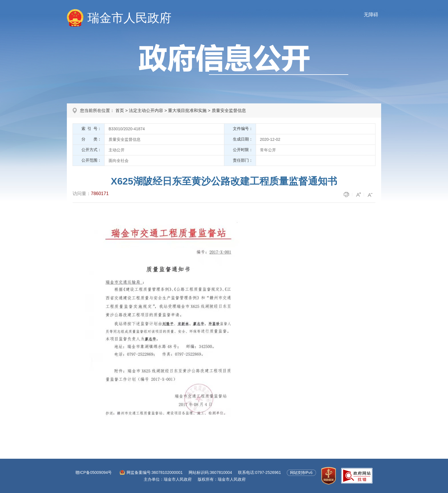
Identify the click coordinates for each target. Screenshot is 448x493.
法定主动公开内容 (146, 110)
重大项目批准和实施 (187, 110)
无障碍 (371, 15)
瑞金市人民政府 (129, 18)
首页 (120, 110)
